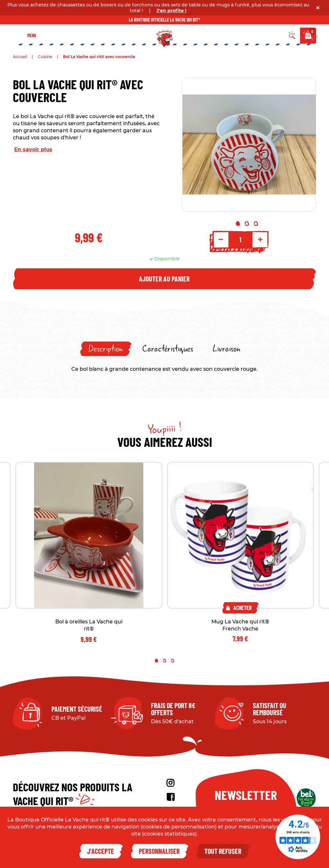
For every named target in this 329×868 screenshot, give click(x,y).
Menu (32, 35)
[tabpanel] (249, 145)
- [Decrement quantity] (221, 239)
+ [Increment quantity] (260, 239)
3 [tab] (256, 224)
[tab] (106, 349)
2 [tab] (247, 224)
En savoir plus (33, 149)
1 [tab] (238, 224)
